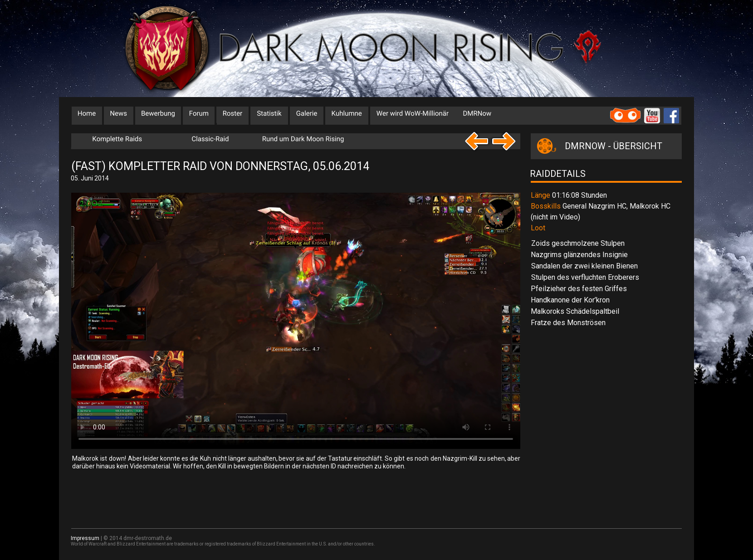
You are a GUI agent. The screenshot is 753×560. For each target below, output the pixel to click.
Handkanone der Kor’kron (570, 300)
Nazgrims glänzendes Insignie (579, 255)
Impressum (85, 538)
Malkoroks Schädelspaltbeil (575, 311)
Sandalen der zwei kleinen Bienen (584, 266)
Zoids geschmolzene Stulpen (578, 243)
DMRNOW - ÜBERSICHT (614, 146)
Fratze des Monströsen (568, 323)
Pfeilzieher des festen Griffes (579, 289)
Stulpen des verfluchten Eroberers (585, 277)
